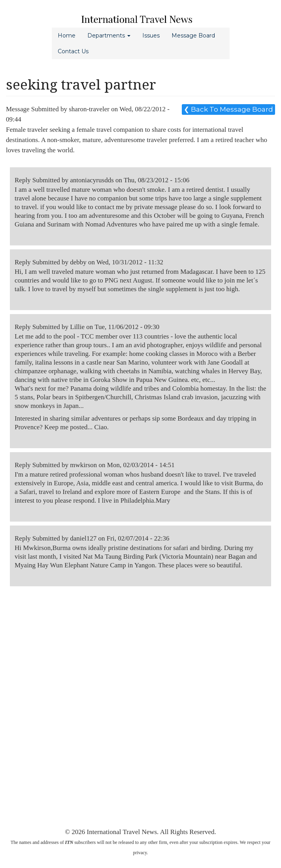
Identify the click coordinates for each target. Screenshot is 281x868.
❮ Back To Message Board (228, 109)
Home (67, 36)
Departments (109, 36)
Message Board (193, 36)
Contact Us (73, 51)
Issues (151, 36)
